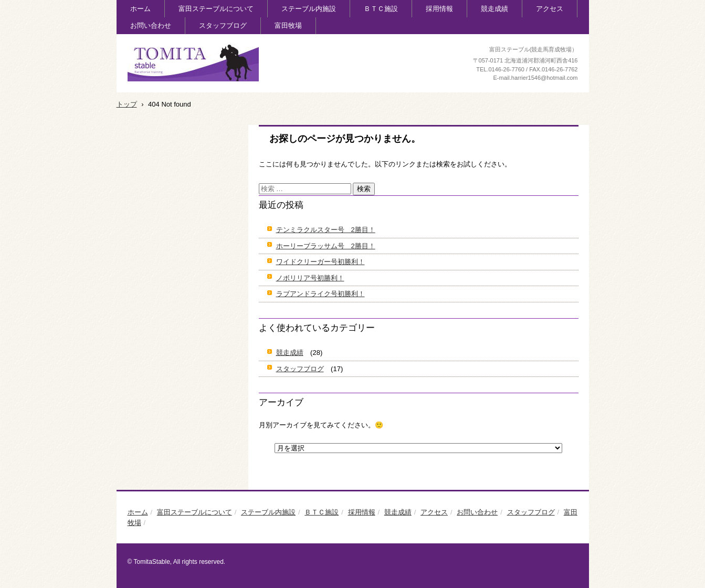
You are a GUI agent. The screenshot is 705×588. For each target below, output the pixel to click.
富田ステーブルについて (216, 9)
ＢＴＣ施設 (381, 9)
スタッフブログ (223, 25)
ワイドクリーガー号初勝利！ (320, 262)
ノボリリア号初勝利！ (310, 278)
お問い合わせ (151, 25)
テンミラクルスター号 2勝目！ (326, 230)
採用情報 (439, 9)
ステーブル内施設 (309, 9)
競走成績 (494, 9)
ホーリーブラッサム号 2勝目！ (326, 246)
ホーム (140, 9)
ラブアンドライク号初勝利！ (320, 294)
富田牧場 (288, 25)
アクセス (550, 9)
